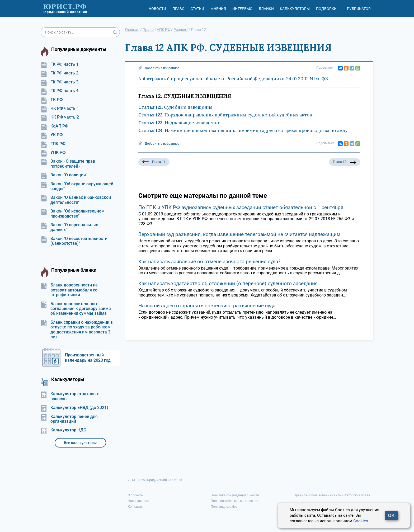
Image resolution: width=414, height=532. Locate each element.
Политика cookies (224, 507)
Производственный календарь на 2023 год (88, 358)
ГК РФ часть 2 (60, 73)
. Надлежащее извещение (179, 123)
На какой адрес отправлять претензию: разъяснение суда (207, 306)
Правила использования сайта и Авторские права (332, 495)
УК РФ (52, 135)
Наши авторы (138, 501)
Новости (157, 9)
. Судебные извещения (175, 107)
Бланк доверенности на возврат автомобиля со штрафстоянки (69, 290)
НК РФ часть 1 (60, 109)
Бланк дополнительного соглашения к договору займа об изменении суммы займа (76, 309)
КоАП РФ (55, 126)
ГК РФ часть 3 (60, 82)
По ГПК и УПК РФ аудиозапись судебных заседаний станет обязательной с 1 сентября (241, 207)
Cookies (361, 521)
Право (178, 9)
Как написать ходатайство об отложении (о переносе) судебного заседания (228, 283)
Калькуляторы (295, 9)
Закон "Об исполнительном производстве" (73, 214)
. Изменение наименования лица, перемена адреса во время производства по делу (243, 130)
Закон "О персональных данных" (69, 227)
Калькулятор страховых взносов (70, 396)
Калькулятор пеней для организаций (69, 419)
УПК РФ (53, 153)
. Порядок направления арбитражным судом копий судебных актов (225, 115)
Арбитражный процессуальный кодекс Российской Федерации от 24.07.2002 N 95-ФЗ (233, 79)
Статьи (197, 9)
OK (391, 515)
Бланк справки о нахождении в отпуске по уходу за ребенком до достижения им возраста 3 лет (77, 330)
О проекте (135, 495)
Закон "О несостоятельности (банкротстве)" (74, 241)
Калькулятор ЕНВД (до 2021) (74, 408)
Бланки (266, 9)
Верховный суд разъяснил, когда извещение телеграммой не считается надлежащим (239, 234)
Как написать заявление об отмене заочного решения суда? (209, 262)
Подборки (326, 9)
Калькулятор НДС (63, 430)
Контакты (135, 507)
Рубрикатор (359, 9)
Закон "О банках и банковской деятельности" (76, 200)
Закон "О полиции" (64, 175)
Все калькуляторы (80, 443)
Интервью (242, 9)
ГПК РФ (53, 144)
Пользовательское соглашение (234, 501)
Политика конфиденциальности (235, 495)
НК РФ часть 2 (60, 117)
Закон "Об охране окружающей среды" (77, 186)
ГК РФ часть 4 (60, 91)
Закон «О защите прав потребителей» (68, 164)
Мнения (218, 9)
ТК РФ (52, 100)
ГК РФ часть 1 (60, 64)
